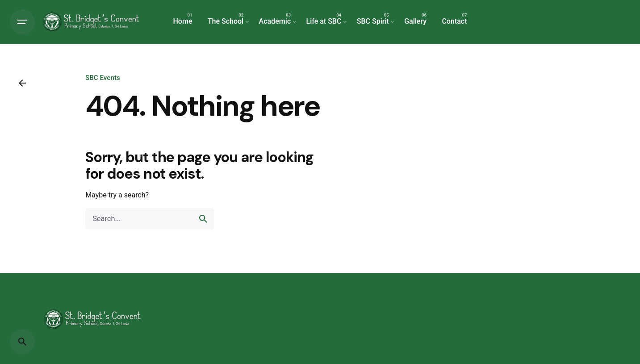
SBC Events (103, 78)
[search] (203, 219)
